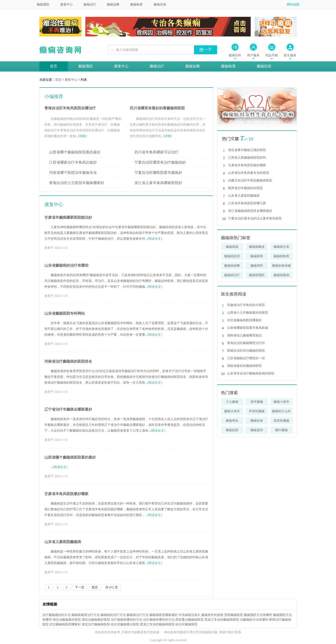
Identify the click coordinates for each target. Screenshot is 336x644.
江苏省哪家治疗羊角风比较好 (73, 162)
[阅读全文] (155, 239)
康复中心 (66, 4)
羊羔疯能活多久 (190, 615)
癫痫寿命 (232, 421)
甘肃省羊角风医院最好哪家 (66, 494)
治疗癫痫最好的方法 (56, 615)
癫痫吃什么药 (281, 411)
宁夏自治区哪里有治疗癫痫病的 (160, 162)
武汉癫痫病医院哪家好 (65, 624)
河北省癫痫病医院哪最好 (244, 320)
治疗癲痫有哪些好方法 (127, 620)
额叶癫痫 (281, 430)
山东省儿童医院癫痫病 (63, 542)
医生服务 (290, 55)
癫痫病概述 (257, 247)
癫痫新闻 (257, 256)
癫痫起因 (232, 430)
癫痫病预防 (257, 275)
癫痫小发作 (281, 402)
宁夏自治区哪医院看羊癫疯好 (158, 173)
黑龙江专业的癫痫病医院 (222, 620)
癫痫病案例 (281, 275)
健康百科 (235, 55)
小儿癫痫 (232, 402)
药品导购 (272, 55)
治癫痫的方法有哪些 (254, 620)
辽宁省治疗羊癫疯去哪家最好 (68, 409)
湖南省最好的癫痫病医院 (244, 366)
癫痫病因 (232, 247)
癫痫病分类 (281, 247)
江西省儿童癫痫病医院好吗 (247, 158)
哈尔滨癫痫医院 (186, 624)
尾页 (95, 587)
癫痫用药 (257, 266)
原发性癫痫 (281, 421)
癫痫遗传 (257, 430)
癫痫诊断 (113, 4)
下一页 (80, 587)
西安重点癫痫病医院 (190, 620)
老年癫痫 (257, 402)
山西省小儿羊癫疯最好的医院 (248, 313)
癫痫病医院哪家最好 (164, 615)
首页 (54, 66)
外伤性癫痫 (257, 411)
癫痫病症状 (232, 256)
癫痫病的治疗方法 (113, 615)
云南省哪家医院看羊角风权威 (248, 328)
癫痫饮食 (257, 421)
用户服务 (253, 55)
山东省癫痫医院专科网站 (65, 313)
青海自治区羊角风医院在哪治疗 (70, 108)
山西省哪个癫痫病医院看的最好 (75, 152)
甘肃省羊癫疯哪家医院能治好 (68, 218)
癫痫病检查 (281, 256)
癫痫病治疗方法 (138, 615)
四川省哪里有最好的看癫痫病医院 (157, 108)
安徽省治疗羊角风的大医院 (246, 305)
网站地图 (293, 4)
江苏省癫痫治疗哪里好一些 (246, 358)
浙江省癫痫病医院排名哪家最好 (250, 211)
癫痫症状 (160, 4)
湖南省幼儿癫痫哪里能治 (244, 335)
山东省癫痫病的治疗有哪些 (66, 265)
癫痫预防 (43, 4)
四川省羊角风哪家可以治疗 (156, 152)
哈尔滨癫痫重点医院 (125, 624)
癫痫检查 (136, 4)
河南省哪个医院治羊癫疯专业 (73, 173)
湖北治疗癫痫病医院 (96, 624)
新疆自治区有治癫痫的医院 (246, 351)
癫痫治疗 (90, 4)
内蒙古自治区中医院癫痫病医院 (250, 180)
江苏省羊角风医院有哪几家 (247, 203)
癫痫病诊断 (232, 266)
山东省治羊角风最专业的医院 (249, 173)
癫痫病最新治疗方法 (86, 615)
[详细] (82, 136)
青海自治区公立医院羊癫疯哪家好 (77, 183)
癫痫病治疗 (232, 275)
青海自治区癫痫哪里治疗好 (246, 343)
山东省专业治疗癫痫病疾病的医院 (251, 373)
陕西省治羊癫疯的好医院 (245, 188)
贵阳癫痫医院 (234, 615)
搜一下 (206, 50)
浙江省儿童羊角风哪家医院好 (158, 183)
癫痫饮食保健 (281, 266)
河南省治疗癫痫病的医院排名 (68, 361)
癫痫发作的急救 (212, 615)
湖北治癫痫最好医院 (67, 620)
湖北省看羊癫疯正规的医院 (247, 150)
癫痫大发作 (232, 411)
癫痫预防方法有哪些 (258, 615)
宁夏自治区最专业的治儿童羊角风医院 (255, 218)
